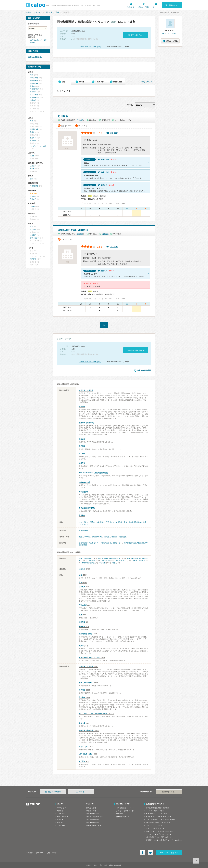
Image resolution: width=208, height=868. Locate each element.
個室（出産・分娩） (86, 683)
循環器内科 (34, 81)
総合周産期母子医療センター (89, 543)
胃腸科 (32, 86)
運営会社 (29, 853)
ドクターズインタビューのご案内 (158, 817)
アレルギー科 (35, 97)
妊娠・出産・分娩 (85, 558)
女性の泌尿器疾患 (88, 563)
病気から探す (91, 808)
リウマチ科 (34, 95)
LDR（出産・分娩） (86, 754)
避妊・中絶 (106, 561)
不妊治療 (92, 561)
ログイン (156, 7)
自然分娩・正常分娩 (86, 390)
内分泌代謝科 (35, 89)
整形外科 (33, 138)
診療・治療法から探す (95, 825)
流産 (145, 522)
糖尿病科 (33, 92)
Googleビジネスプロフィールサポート (160, 834)
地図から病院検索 (144, 370)
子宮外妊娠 (110, 522)
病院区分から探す (93, 823)
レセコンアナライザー (154, 825)
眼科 (31, 179)
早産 (125, 522)
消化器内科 (34, 83)
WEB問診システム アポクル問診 (158, 823)
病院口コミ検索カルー (34, 12)
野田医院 (63, 116)
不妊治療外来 (84, 531)
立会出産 (82, 439)
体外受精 (82, 463)
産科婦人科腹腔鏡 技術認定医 (115, 537)
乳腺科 (32, 132)
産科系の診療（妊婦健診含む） (109, 558)
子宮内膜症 (83, 605)
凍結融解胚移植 (84, 482)
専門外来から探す (93, 819)
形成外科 (33, 141)
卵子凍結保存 (84, 492)
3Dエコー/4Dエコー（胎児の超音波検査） (94, 473)
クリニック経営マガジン (155, 828)
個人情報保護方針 (123, 817)
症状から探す (91, 811)
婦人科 (32, 196)
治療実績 (105, 234)
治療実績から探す (93, 814)
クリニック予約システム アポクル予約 (160, 819)
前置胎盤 (119, 522)
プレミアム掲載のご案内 (155, 811)
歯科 (31, 227)
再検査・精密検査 (139, 561)
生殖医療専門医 (97, 537)
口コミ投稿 (61, 825)
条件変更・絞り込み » (136, 35)
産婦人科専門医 (84, 537)
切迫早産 (82, 622)
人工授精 (82, 454)
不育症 (93, 522)
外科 (31, 121)
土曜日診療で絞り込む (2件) (90, 46)
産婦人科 (33, 199)
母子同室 (82, 446)
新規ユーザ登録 (144, 7)
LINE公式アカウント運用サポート (159, 837)
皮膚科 (32, 156)
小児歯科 (33, 235)
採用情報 (40, 853)
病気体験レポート (63, 817)
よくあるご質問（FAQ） (125, 811)
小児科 (32, 206)
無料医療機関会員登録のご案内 (157, 808)
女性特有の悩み (121, 561)
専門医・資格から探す (95, 817)
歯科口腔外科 (35, 238)
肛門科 (32, 169)
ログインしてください (170, 34)
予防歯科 (103, 563)
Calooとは (131, 7)
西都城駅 (80, 120)
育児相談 (82, 515)
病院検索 (49, 12)
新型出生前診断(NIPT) (87, 508)
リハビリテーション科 (38, 146)
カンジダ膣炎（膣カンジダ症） (90, 657)
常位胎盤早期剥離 (135, 522)
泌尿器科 (33, 166)
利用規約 (119, 814)
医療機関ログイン (169, 792)
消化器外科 (34, 129)
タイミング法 (84, 747)
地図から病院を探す (35, 57)
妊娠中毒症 (101, 522)
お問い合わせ (51, 853)
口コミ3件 (114, 133)
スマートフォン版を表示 (169, 853)
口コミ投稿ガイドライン (125, 808)
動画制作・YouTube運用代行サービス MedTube (164, 840)
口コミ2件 (114, 247)
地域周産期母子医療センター (112, 543)
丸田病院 (73, 230)
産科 (57, 12)
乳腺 (114, 563)
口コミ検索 (61, 814)
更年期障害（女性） (86, 634)
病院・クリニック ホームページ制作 (159, 831)
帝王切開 (82, 406)
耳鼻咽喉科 (34, 186)
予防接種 (33, 259)
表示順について (146, 82)
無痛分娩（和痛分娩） (87, 423)
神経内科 (33, 100)
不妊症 (86, 522)
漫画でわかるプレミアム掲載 (157, 814)
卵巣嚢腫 (82, 626)
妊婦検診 (82, 569)
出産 (80, 582)
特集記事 (60, 819)
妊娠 (80, 522)
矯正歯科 (33, 229)
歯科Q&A (60, 823)
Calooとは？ (61, 808)
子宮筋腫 (82, 587)
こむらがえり (84, 524)
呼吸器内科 (34, 78)
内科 (31, 75)
